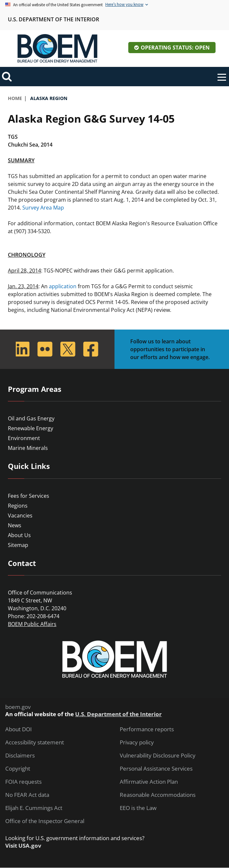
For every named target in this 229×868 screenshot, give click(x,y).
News (15, 525)
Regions (18, 506)
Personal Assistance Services (156, 769)
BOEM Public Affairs (32, 624)
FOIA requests (23, 782)
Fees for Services (29, 496)
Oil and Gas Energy (31, 418)
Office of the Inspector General (45, 821)
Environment (24, 438)
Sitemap (18, 545)
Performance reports (147, 729)
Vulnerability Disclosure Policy (158, 756)
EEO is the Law (138, 808)
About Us (19, 535)
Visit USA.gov (23, 846)
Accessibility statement (35, 742)
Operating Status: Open (175, 48)
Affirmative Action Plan (149, 782)
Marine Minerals (28, 448)
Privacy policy (137, 742)
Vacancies (20, 515)
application (63, 286)
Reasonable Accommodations (158, 795)
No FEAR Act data (27, 795)
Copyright (18, 769)
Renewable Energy (31, 428)
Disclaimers (20, 756)
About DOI (19, 729)
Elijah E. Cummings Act (34, 808)
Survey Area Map (43, 208)
